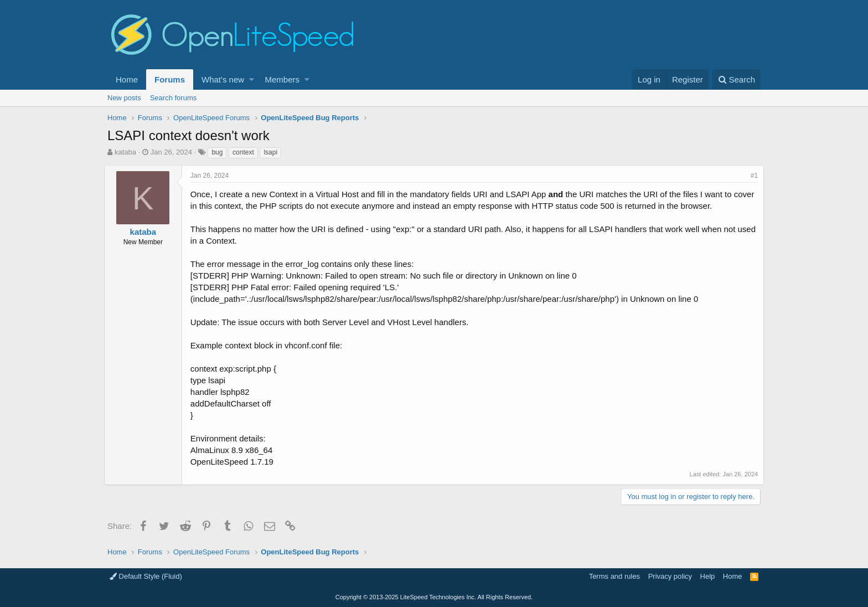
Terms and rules (614, 576)
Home (127, 79)
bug (217, 152)
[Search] (737, 79)
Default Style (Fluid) (146, 576)
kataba (125, 152)
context (243, 152)
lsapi (270, 152)
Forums (170, 79)
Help (708, 576)
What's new (223, 79)
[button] (252, 79)
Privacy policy (670, 576)
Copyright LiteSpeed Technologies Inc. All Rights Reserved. (434, 597)
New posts (124, 98)
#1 (751, 176)
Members (283, 79)
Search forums (174, 98)
